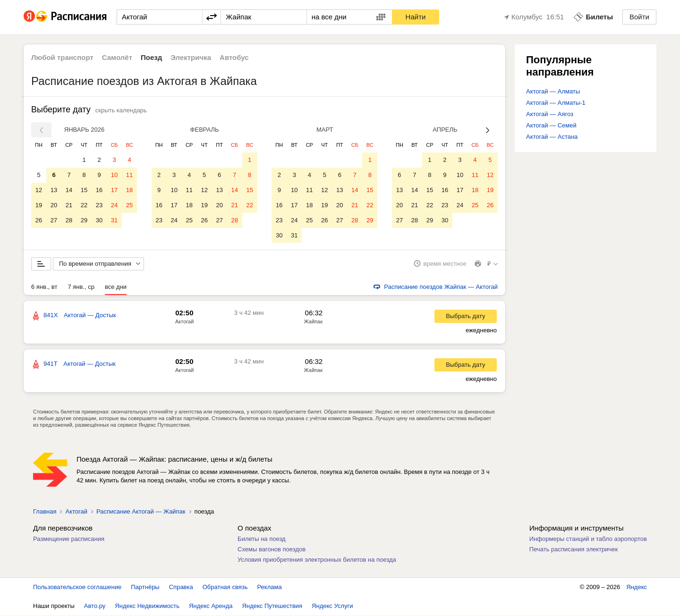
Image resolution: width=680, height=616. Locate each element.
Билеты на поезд (262, 539)
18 (129, 190)
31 (114, 220)
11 (129, 175)
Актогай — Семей (551, 125)
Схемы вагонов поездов (272, 550)
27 (54, 220)
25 (129, 205)
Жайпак (313, 322)
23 (99, 205)
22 (84, 205)
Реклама (270, 587)
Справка (181, 587)
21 (69, 205)
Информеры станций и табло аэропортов (588, 539)
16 (99, 190)
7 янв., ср (81, 287)
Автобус (234, 57)
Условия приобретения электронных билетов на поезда (317, 560)
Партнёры (145, 587)
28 (69, 220)
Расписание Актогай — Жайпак (141, 512)
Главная (45, 512)
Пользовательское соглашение (77, 587)
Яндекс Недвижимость (147, 606)
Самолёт (117, 57)
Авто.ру (95, 606)
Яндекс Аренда (211, 606)
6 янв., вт (44, 287)
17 (114, 190)
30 (99, 220)
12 (39, 190)
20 (54, 205)
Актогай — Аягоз (550, 114)
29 (84, 220)
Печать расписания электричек (574, 550)
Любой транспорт (62, 57)
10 (114, 175)
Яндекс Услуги (332, 606)
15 (84, 190)
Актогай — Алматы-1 (556, 103)
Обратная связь (225, 587)
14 (69, 190)
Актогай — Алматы (553, 91)
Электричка (191, 57)
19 (39, 205)
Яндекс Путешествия (272, 606)
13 (54, 190)
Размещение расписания (69, 539)
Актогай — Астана (552, 137)
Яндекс (637, 587)
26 (39, 220)
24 (114, 205)
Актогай (184, 322)
